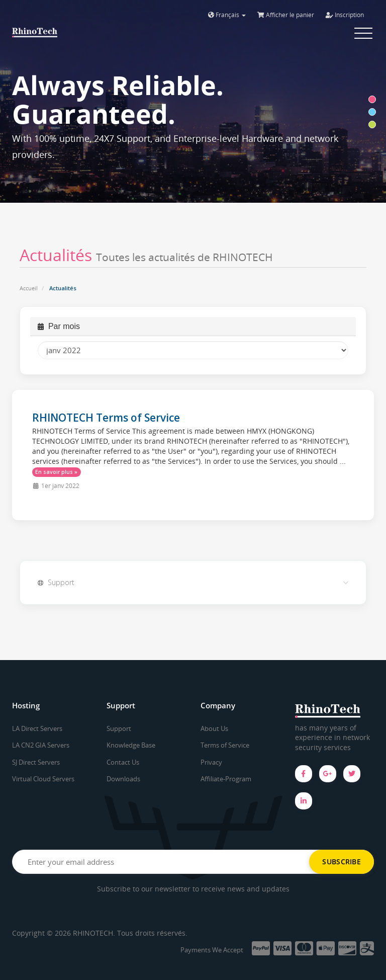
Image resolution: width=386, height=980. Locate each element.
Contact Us (123, 762)
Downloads (123, 779)
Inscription (345, 15)
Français (227, 15)
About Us (214, 728)
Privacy (211, 762)
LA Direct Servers (37, 728)
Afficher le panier (286, 15)
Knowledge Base (131, 745)
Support (119, 728)
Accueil (29, 288)
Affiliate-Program (226, 779)
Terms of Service (225, 745)
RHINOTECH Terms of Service (106, 418)
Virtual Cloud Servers (43, 779)
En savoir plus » (56, 472)
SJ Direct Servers (36, 762)
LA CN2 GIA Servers (41, 745)
